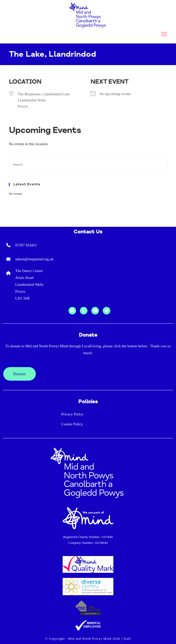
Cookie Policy (72, 424)
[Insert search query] (88, 165)
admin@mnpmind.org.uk (34, 259)
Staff (127, 639)
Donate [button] (20, 374)
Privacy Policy (72, 414)
